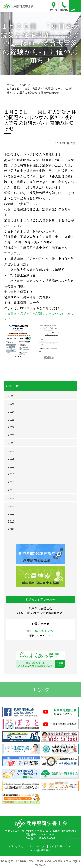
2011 (11, 514)
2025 (11, 404)
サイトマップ (37, 846)
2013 (11, 498)
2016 (11, 474)
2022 (11, 427)
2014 (11, 490)
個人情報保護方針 (40, 850)
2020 (11, 443)
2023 (11, 420)
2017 (11, 467)
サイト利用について (61, 846)
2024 (11, 412)
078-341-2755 (64, 6)
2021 (11, 435)
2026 (11, 396)
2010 (11, 521)
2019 (11, 451)
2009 (11, 529)
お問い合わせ (16, 846)
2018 (11, 459)
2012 (11, 506)
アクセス (53, 6)
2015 (11, 482)
